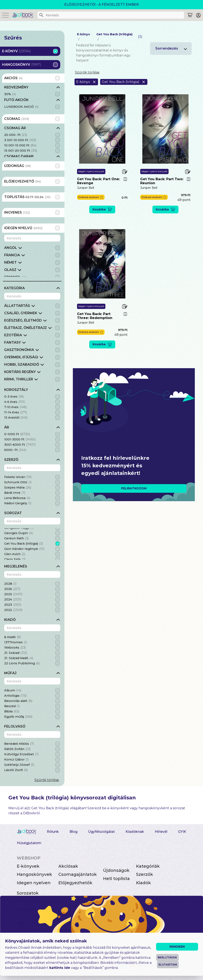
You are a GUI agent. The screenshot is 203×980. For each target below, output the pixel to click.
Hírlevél (161, 832)
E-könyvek (28, 866)
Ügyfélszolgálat (101, 832)
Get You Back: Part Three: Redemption (95, 316)
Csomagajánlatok (78, 874)
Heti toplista (116, 879)
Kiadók (143, 883)
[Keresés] (41, 15)
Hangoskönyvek (34, 874)
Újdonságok (116, 870)
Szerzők (145, 874)
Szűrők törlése (47, 780)
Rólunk (53, 832)
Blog (73, 832)
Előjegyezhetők (75, 883)
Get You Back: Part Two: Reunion (162, 181)
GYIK (182, 832)
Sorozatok (28, 893)
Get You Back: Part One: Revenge (98, 181)
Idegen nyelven (34, 883)
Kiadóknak (135, 832)
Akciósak (68, 866)
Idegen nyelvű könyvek (91, 171)
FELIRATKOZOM (134, 488)
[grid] (32, 97)
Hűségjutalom (29, 843)
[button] (91, 197)
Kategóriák (148, 866)
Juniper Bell (86, 188)
